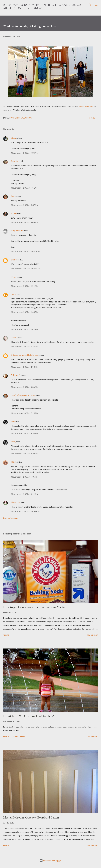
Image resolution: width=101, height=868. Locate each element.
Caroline (15, 161)
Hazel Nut (16, 502)
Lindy (13, 421)
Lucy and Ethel (17, 230)
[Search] (90, 5)
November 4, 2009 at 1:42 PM (25, 329)
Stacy (14, 138)
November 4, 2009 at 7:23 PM (25, 413)
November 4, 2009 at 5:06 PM (25, 387)
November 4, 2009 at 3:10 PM (25, 347)
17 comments (18, 737)
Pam (13, 196)
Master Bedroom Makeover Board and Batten (31, 817)
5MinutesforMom (86, 106)
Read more (92, 635)
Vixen (14, 277)
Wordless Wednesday (21, 118)
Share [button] (92, 118)
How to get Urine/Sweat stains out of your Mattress (35, 607)
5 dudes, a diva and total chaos (25, 355)
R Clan (14, 213)
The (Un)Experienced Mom (23, 395)
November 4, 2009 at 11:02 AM (25, 269)
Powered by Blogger (50, 861)
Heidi (14, 462)
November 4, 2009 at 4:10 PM (25, 367)
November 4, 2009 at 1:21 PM (25, 286)
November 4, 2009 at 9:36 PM (25, 477)
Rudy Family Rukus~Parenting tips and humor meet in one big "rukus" (42, 6)
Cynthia (15, 337)
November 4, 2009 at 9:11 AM (25, 188)
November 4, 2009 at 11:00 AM (25, 251)
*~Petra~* (16, 375)
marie (14, 294)
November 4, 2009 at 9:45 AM (25, 222)
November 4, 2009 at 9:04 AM (25, 153)
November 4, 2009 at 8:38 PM (25, 433)
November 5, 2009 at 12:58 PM (25, 511)
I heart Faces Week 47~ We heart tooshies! (29, 716)
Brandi (14, 260)
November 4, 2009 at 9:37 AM (25, 205)
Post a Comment (11, 518)
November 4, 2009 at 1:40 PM (25, 312)
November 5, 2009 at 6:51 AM (25, 494)
